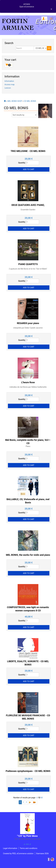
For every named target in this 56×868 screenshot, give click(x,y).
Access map (10, 85)
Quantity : (22, 163)
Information (9, 81)
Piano (28, 446)
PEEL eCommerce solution (23, 854)
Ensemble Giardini (28, 210)
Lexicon (8, 88)
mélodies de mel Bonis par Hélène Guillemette (28, 387)
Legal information (10, 848)
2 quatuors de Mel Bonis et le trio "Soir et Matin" (28, 269)
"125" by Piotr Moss (27, 836)
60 (42, 798)
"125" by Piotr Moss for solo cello (27, 839)
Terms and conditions (29, 848)
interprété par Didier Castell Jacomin (28, 328)
